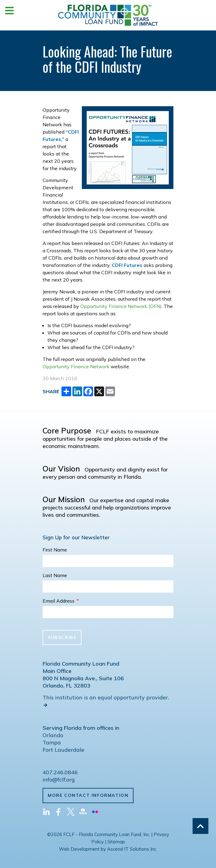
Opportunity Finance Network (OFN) (121, 306)
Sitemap (116, 842)
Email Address (61, 601)
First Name (55, 550)
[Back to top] (200, 826)
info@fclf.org (59, 780)
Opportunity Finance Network (76, 366)
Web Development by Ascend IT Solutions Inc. (108, 849)
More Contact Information (88, 795)
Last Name (55, 575)
